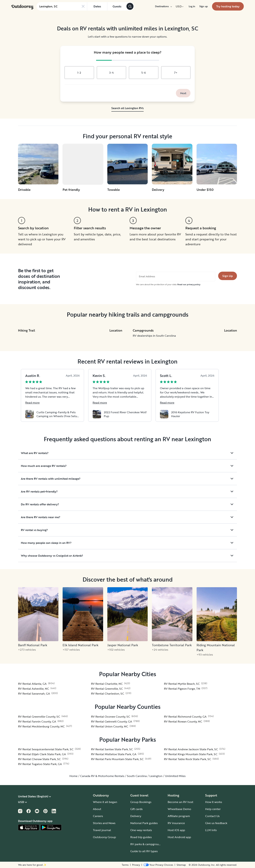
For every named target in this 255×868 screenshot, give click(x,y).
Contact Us (212, 816)
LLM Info (211, 830)
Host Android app (179, 837)
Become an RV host (180, 802)
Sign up (204, 6)
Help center (213, 809)
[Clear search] (83, 6)
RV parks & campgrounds (147, 844)
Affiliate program (179, 816)
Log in (192, 6)
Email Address (147, 276)
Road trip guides (141, 837)
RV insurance (176, 823)
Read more (32, 403)
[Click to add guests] (117, 6)
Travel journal (102, 830)
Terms (125, 865)
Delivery (136, 816)
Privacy (136, 865)
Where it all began (105, 802)
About (97, 809)
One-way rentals (141, 830)
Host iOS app (176, 830)
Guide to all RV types (144, 851)
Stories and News (104, 823)
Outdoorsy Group (104, 837)
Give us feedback (216, 823)
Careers (98, 816)
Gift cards (136, 809)
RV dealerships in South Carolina (154, 336)
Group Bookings (141, 802)
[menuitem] (163, 6)
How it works (214, 802)
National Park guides (144, 823)
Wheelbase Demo (179, 809)
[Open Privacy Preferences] (158, 865)
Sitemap (181, 865)
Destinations (163, 6)
